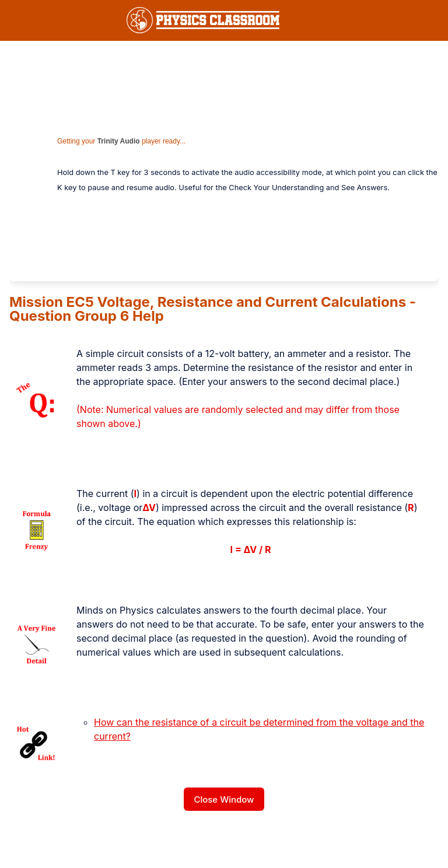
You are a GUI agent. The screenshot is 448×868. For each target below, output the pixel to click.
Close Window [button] (224, 799)
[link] (203, 20)
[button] (401, 20)
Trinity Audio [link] (119, 141)
